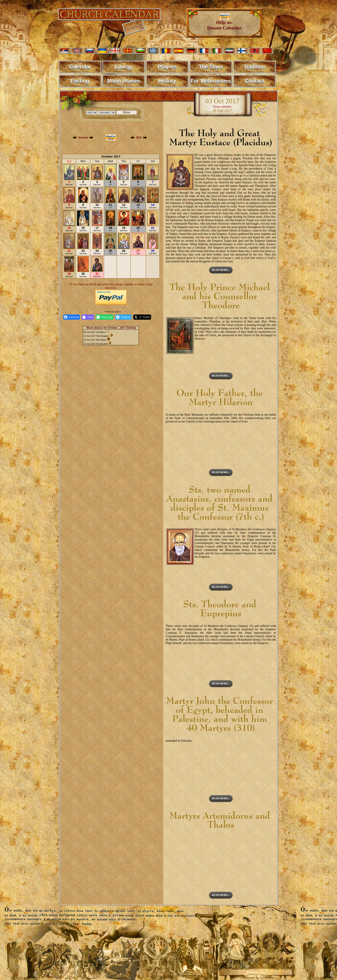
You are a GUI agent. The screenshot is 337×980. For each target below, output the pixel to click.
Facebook (72, 317)
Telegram (123, 317)
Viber (88, 317)
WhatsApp (104, 317)
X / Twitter (142, 317)
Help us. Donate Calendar (224, 23)
